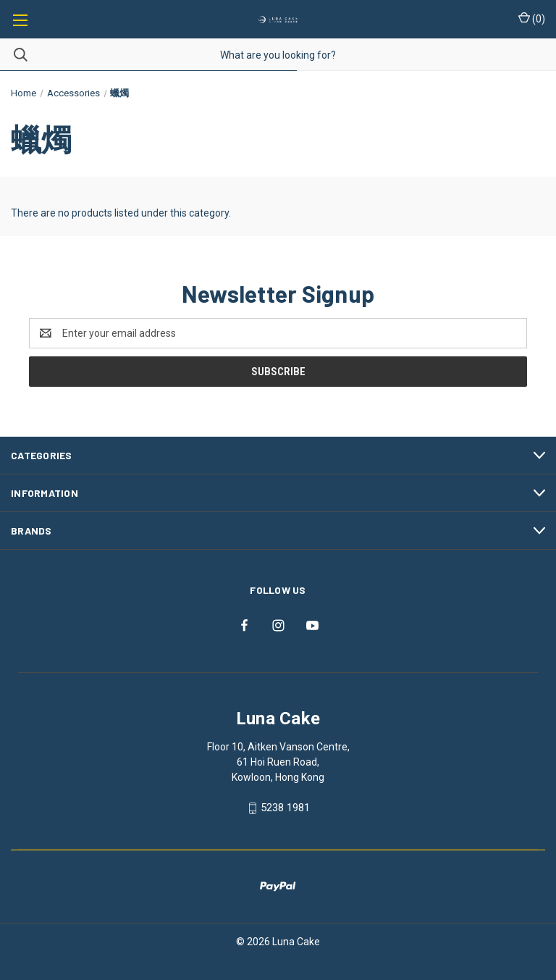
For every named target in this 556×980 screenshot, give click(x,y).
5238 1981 (285, 808)
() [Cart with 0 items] (532, 18)
